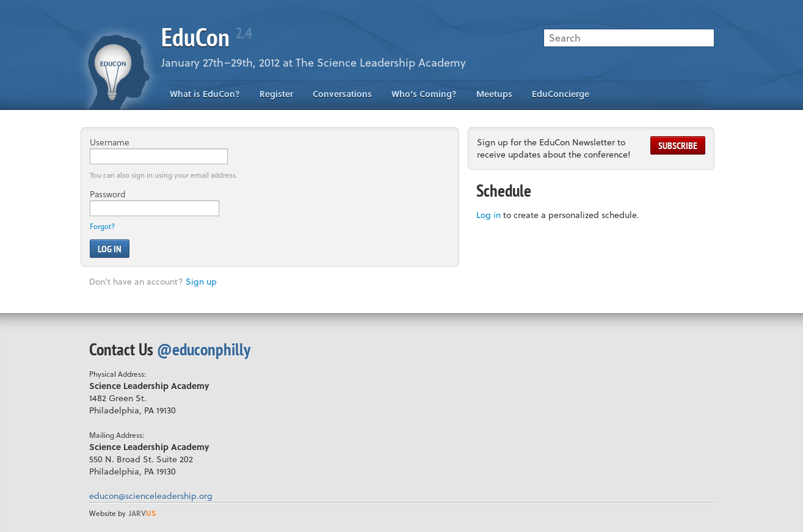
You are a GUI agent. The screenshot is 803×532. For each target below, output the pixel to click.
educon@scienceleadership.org (151, 496)
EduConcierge (561, 94)
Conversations (342, 94)
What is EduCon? (205, 94)
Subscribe (678, 145)
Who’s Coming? (424, 94)
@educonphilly (204, 349)
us (142, 513)
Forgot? (102, 226)
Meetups (494, 94)
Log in (489, 215)
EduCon (206, 37)
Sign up (201, 281)
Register (276, 94)
